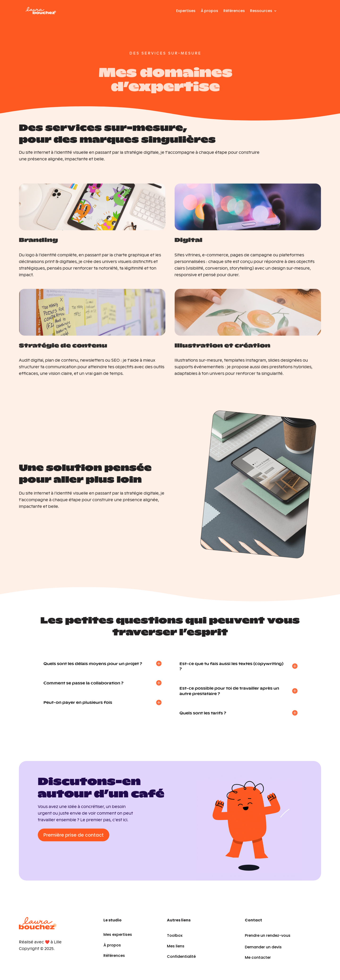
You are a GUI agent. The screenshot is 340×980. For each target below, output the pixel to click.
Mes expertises (118, 935)
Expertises (186, 11)
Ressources (261, 11)
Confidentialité (181, 956)
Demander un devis (263, 947)
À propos (209, 11)
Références (234, 11)
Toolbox (175, 935)
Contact (300, 13)
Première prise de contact (74, 835)
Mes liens (176, 946)
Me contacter (258, 957)
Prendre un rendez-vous (268, 935)
